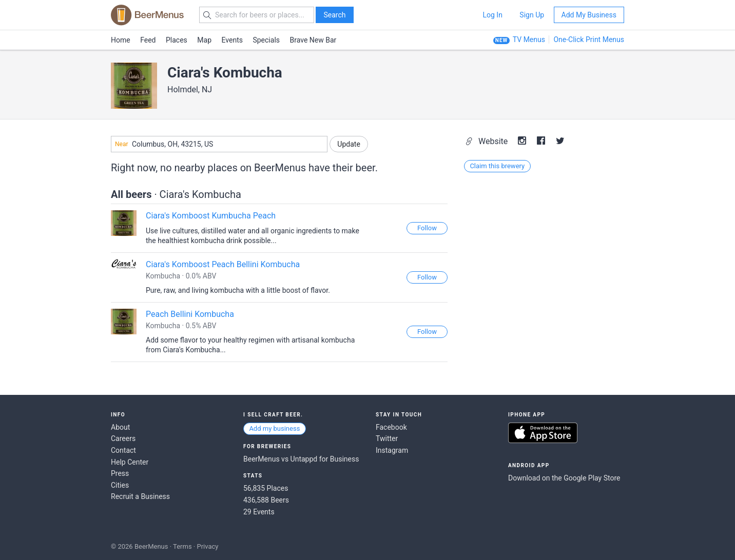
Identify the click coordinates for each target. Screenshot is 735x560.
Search (334, 15)
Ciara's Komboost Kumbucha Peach (211, 216)
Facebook (391, 427)
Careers (123, 438)
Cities (120, 485)
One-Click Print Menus (589, 39)
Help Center (130, 462)
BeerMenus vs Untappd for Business (301, 459)
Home (121, 40)
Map (204, 40)
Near (122, 144)
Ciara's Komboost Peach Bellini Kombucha (223, 264)
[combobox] (219, 144)
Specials (266, 40)
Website (487, 141)
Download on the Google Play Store (564, 478)
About (120, 427)
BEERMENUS (147, 15)
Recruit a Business (140, 496)
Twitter (387, 438)
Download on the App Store (543, 433)
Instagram (392, 450)
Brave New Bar (313, 40)
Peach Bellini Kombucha (190, 314)
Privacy (207, 546)
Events (232, 40)
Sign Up (532, 15)
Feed (148, 40)
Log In (492, 15)
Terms (182, 546)
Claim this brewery (497, 166)
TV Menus (529, 39)
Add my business (274, 428)
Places (177, 40)
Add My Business (589, 15)
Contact (123, 450)
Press (120, 473)
